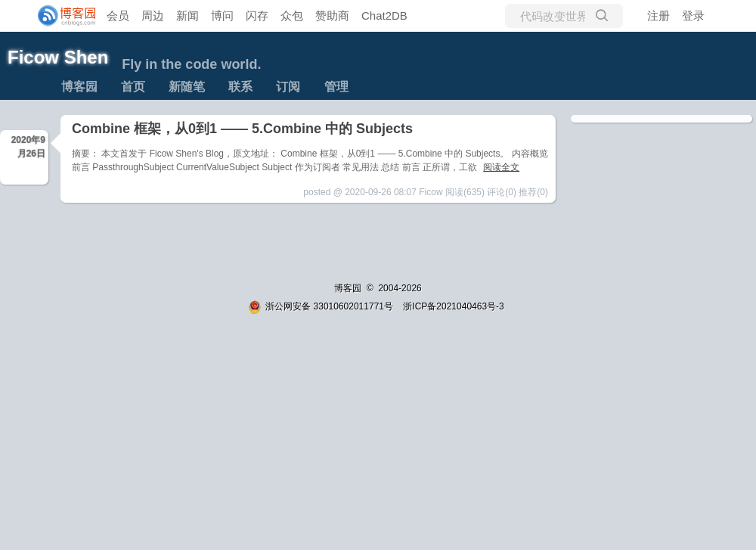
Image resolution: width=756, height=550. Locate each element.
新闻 (187, 16)
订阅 (288, 87)
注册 (658, 16)
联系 (240, 87)
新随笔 (187, 87)
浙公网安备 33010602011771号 (321, 306)
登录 (693, 16)
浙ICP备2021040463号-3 (453, 306)
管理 (336, 87)
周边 (153, 16)
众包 (292, 16)
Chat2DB (384, 16)
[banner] (60, 16)
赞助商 (332, 16)
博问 (222, 16)
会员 (118, 16)
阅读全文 (501, 167)
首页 (133, 87)
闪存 (257, 16)
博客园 (79, 87)
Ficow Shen (58, 57)
